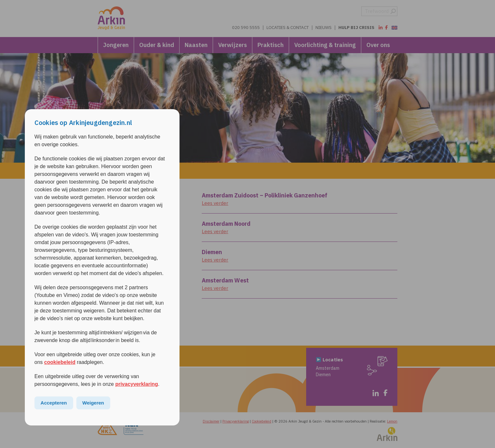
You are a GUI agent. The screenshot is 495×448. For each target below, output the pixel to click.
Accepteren (54, 403)
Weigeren (93, 403)
